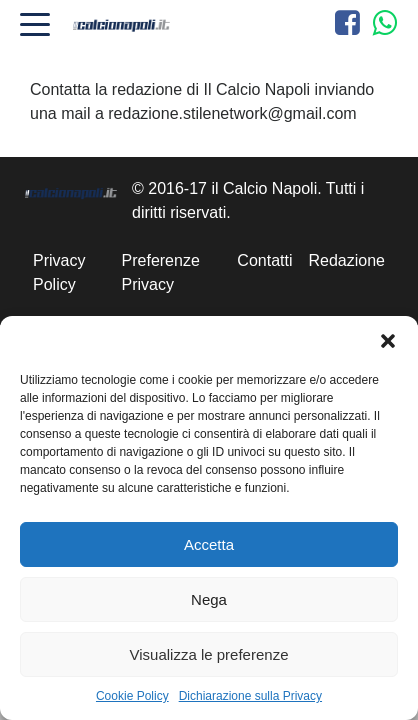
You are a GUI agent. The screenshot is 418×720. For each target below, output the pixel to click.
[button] (388, 341)
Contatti (264, 260)
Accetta (209, 544)
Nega (209, 599)
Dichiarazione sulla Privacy (250, 696)
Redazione (347, 260)
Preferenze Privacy (161, 272)
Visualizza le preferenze (209, 654)
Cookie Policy (132, 696)
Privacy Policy (59, 272)
